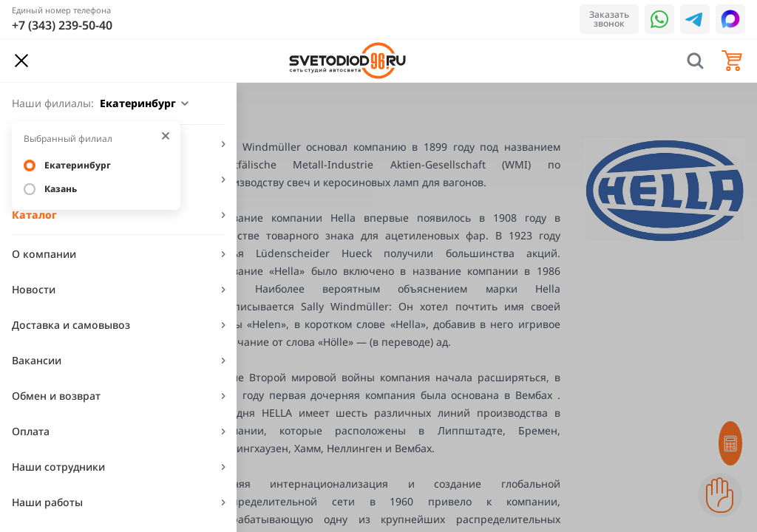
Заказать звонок (609, 19)
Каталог (34, 215)
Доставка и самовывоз (71, 325)
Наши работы (47, 502)
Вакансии (37, 360)
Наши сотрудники (58, 467)
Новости (34, 289)
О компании (44, 254)
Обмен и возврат (56, 396)
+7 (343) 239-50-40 (62, 25)
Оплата (31, 431)
